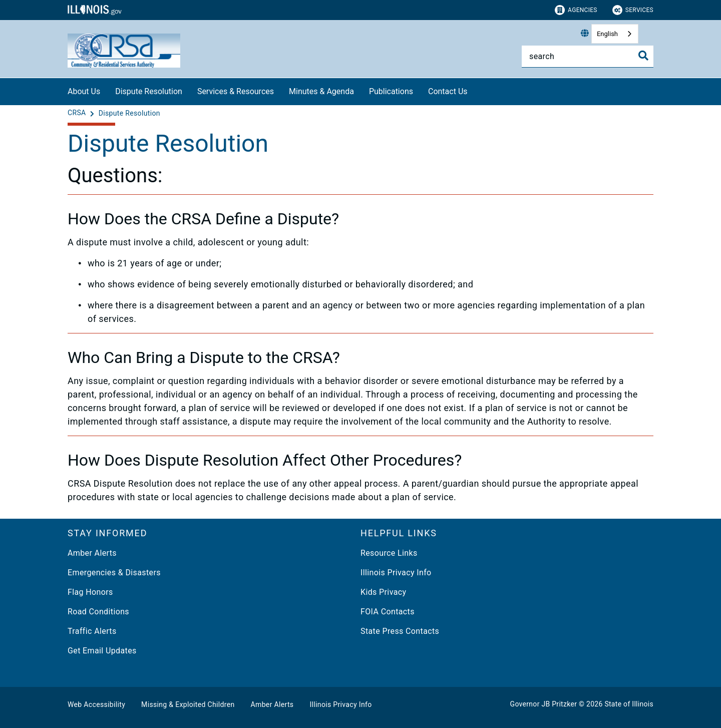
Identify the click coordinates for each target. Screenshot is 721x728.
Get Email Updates (102, 651)
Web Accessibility (96, 704)
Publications (391, 91)
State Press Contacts (400, 631)
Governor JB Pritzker (544, 704)
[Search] (588, 56)
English (607, 34)
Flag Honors (90, 592)
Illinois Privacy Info (396, 573)
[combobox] (615, 34)
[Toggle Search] (643, 56)
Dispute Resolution (149, 91)
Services (633, 10)
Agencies (576, 10)
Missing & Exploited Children (188, 704)
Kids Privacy (383, 592)
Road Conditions (98, 612)
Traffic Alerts (92, 631)
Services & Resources (236, 91)
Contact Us (448, 91)
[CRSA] (78, 113)
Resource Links (389, 553)
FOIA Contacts (388, 612)
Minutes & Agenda (321, 91)
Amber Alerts (92, 553)
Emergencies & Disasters (114, 573)
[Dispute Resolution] (129, 113)
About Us (84, 91)
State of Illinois (629, 704)
